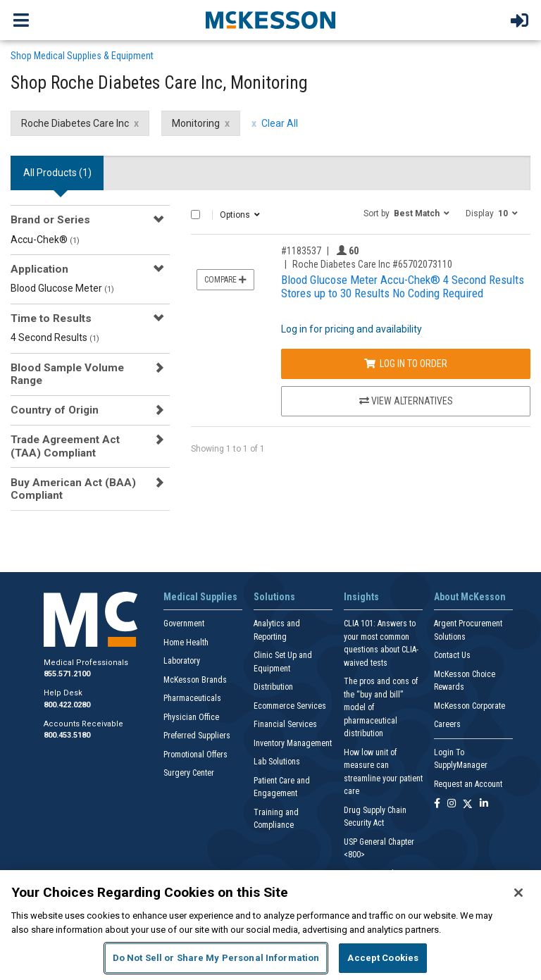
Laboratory (182, 661)
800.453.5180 (67, 735)
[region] (270, 925)
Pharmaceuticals (192, 698)
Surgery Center (189, 773)
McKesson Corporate (470, 706)
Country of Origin (55, 410)
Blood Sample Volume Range (67, 374)
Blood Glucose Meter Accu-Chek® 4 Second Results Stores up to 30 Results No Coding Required (403, 286)
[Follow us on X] (468, 804)
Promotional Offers (195, 755)
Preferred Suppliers (197, 736)
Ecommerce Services (290, 706)
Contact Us (452, 655)
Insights (361, 597)
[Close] (518, 893)
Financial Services (285, 724)
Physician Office (191, 717)
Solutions (274, 597)
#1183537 (301, 251)
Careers (447, 724)
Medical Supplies (200, 597)
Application (39, 269)
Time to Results (51, 318)
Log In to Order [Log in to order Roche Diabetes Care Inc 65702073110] (406, 364)
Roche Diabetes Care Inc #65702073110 (372, 264)
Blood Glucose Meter (62, 288)
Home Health (186, 643)
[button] (406, 213)
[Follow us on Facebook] (437, 804)
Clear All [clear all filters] (280, 123)
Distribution (273, 687)
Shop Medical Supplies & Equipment (82, 56)
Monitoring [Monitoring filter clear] (196, 123)
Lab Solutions (277, 762)
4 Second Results (55, 337)
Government (184, 624)
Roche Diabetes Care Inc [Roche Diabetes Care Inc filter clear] (75, 123)
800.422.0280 (67, 705)
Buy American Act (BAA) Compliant (73, 489)
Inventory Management (293, 743)
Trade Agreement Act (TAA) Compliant (65, 446)
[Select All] (195, 215)
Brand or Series (50, 220)
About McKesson (470, 597)
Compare (225, 280)
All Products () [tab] (57, 173)
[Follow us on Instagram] (452, 804)
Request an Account (468, 784)
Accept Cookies (383, 958)
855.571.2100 (67, 674)
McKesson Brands (195, 680)
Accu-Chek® (45, 240)
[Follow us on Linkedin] (484, 804)
